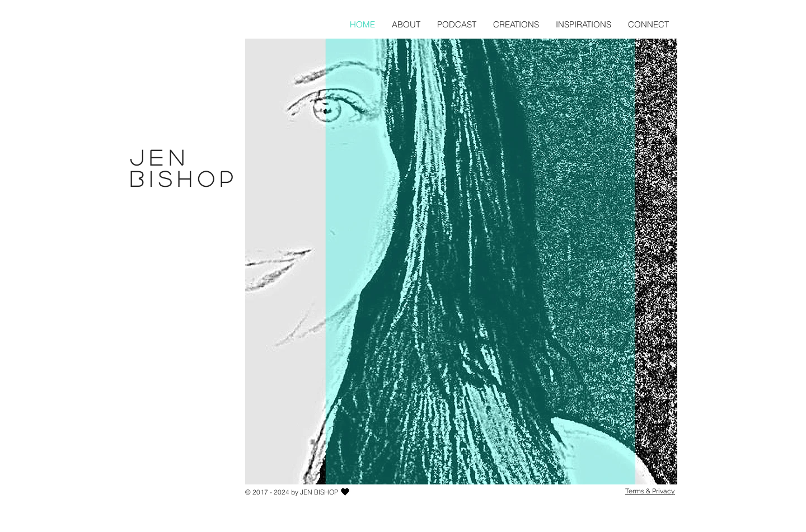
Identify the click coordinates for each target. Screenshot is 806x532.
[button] (516, 24)
